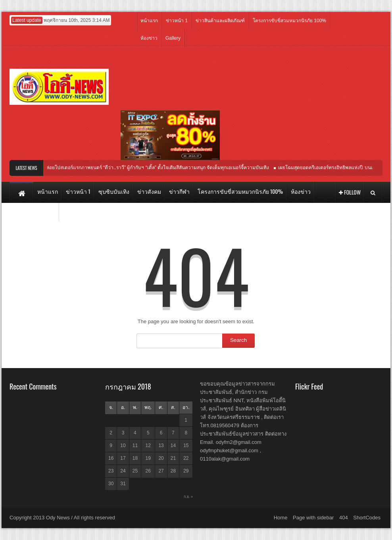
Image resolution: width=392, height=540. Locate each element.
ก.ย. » (188, 497)
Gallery (173, 38)
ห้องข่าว (149, 38)
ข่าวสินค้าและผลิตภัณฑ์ (220, 21)
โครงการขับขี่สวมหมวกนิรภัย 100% (289, 21)
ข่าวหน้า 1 (177, 21)
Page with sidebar (313, 518)
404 (344, 518)
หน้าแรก (149, 21)
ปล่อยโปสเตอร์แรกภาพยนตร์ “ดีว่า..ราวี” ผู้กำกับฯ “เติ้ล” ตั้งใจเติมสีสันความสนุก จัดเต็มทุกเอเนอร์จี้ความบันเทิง (158, 168)
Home (281, 518)
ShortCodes (367, 518)
